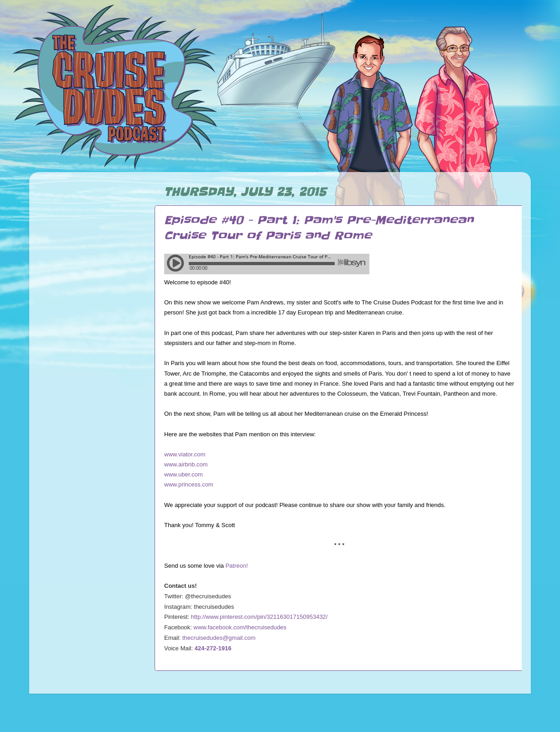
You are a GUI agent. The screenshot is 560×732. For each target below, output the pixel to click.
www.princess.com (189, 484)
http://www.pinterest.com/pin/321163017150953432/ (259, 617)
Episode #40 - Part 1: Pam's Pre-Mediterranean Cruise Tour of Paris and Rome (319, 228)
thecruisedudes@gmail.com (219, 638)
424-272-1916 (213, 648)
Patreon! (236, 566)
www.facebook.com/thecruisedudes (240, 627)
